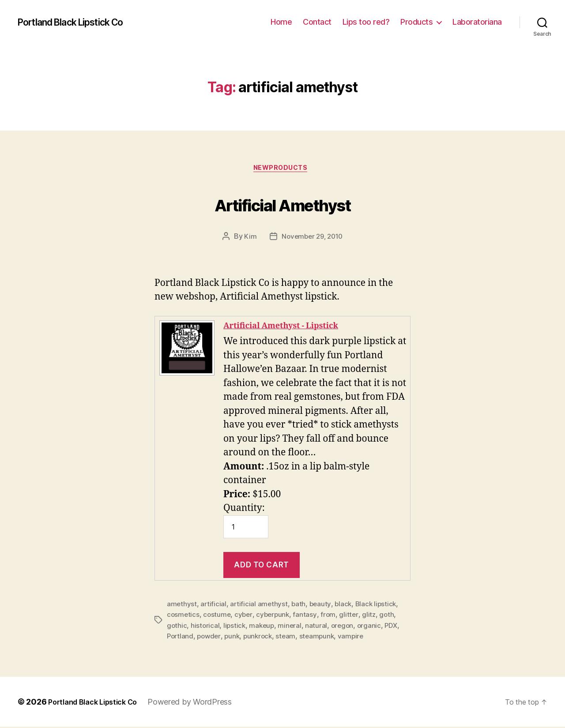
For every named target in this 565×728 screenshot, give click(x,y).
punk (235, 638)
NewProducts (282, 170)
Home (281, 22)
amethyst (182, 606)
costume (218, 616)
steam (291, 638)
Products (416, 22)
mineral (293, 627)
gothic (177, 627)
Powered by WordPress (200, 703)
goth (391, 616)
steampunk (323, 638)
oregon (346, 627)
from (331, 616)
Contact (317, 22)
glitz (373, 616)
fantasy (308, 616)
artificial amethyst (260, 606)
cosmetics (184, 616)
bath (300, 606)
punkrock (262, 638)
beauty (322, 606)
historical (206, 627)
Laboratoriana (477, 22)
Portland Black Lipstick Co (80, 22)
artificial (214, 606)
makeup (264, 627)
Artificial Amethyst (282, 204)
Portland (181, 638)
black (346, 606)
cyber (245, 616)
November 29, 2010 (312, 239)
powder (211, 638)
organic (374, 627)
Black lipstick (380, 606)
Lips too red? (366, 22)
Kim (248, 239)
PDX (396, 627)
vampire (358, 638)
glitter (352, 616)
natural (319, 627)
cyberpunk (276, 616)
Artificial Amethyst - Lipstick (290, 328)
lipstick (236, 627)
